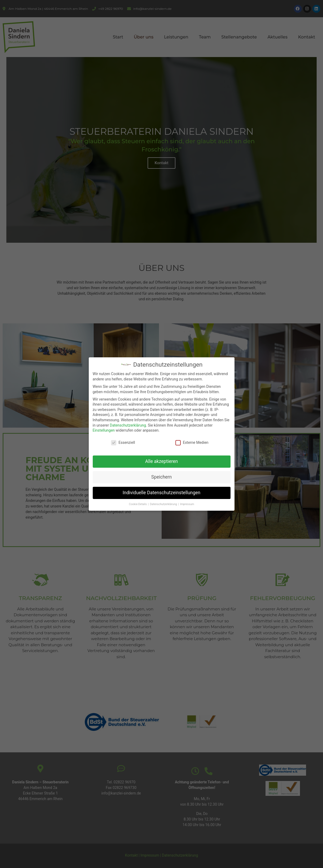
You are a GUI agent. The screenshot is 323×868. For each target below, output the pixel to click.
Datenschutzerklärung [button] (164, 504)
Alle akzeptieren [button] (162, 461)
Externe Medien (192, 443)
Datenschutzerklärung (128, 425)
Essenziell (123, 443)
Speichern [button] (162, 477)
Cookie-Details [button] (138, 504)
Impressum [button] (187, 504)
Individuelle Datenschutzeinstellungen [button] (162, 493)
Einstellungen (104, 430)
